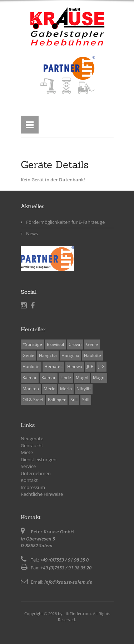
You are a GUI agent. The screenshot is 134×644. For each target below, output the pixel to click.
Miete (27, 452)
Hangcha (48, 355)
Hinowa (75, 366)
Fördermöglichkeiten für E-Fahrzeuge (65, 222)
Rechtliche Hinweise (42, 494)
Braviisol (55, 344)
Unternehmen (36, 473)
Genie (92, 344)
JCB (90, 366)
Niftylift (84, 389)
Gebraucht (32, 446)
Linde (66, 378)
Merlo (49, 389)
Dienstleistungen (39, 459)
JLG (101, 366)
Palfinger (57, 400)
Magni (82, 378)
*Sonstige (32, 344)
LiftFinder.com (77, 613)
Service (28, 466)
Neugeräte (32, 438)
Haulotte (93, 355)
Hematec (53, 366)
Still (74, 400)
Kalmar (30, 378)
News (32, 233)
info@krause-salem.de (68, 582)
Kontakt (29, 480)
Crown (75, 344)
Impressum (33, 487)
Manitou (31, 389)
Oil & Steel (33, 400)
